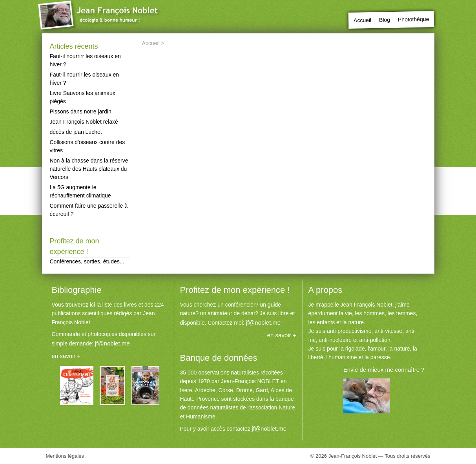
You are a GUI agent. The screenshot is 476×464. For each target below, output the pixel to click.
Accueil (362, 20)
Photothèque (414, 19)
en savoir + (66, 356)
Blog (385, 20)
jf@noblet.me (112, 343)
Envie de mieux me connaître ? (384, 370)
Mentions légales (65, 456)
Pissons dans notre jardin (81, 111)
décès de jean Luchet (76, 132)
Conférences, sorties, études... (87, 261)
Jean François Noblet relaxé (84, 122)
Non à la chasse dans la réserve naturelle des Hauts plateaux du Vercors (89, 169)
